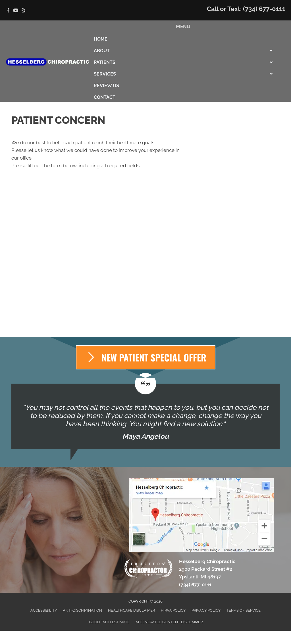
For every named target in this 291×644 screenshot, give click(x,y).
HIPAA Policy (173, 610)
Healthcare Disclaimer (131, 610)
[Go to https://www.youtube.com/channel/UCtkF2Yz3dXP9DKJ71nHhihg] (16, 11)
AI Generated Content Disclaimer (169, 622)
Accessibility (44, 610)
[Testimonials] (145, 416)
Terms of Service (244, 610)
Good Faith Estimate (109, 622)
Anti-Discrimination (82, 610)
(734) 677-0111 (264, 9)
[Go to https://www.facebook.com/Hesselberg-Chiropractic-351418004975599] (8, 11)
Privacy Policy (206, 610)
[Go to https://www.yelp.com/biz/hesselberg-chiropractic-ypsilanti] (23, 11)
